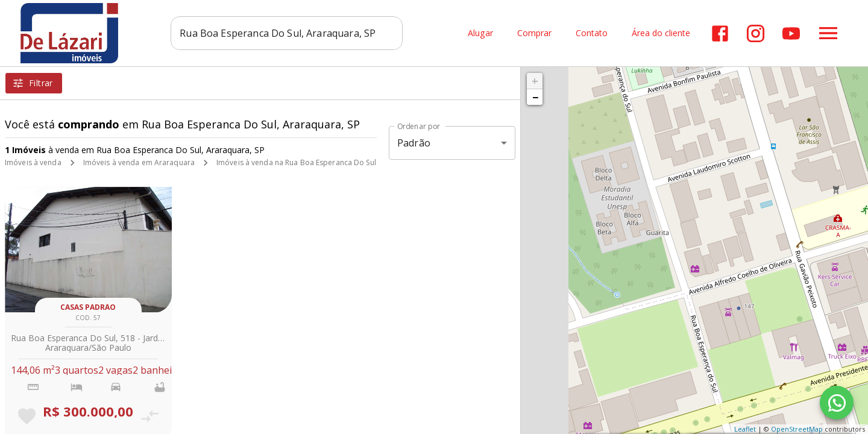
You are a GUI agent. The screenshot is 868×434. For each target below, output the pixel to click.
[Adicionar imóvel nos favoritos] (27, 416)
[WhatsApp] (837, 403)
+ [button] (535, 81)
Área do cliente (661, 33)
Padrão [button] (414, 143)
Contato (592, 33)
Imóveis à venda (33, 162)
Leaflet (745, 429)
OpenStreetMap (797, 429)
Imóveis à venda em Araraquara (139, 162)
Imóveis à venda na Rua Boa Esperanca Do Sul (296, 162)
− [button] (535, 97)
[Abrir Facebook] (720, 33)
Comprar (534, 33)
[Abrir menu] (828, 33)
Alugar (480, 33)
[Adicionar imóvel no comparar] (149, 416)
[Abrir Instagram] (756, 33)
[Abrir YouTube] (791, 33)
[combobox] (287, 33)
